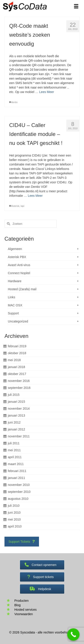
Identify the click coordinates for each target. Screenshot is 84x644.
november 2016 (19, 381)
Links (12, 297)
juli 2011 (14, 443)
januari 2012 (16, 429)
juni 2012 (14, 422)
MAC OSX (15, 305)
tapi (22, 206)
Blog (17, 605)
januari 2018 (16, 367)
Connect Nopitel (19, 273)
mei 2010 (14, 519)
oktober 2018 (17, 353)
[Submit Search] (8, 224)
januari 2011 (16, 478)
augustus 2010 (18, 499)
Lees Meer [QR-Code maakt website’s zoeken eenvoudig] (47, 92)
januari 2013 (16, 415)
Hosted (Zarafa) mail (22, 289)
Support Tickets (22, 542)
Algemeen (15, 249)
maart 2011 (16, 464)
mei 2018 (14, 360)
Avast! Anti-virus (19, 265)
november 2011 (19, 436)
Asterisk (15, 206)
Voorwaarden (24, 614)
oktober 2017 (17, 374)
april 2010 (15, 526)
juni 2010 (14, 513)
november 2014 (19, 409)
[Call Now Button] (73, 634)
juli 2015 (14, 395)
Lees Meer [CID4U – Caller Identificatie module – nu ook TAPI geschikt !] (35, 196)
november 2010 (19, 485)
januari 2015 (16, 402)
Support (13, 313)
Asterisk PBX (17, 257)
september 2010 (19, 492)
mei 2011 (14, 450)
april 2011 (15, 457)
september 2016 (19, 388)
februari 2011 (17, 471)
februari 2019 (17, 346)
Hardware (15, 281)
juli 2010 (14, 506)
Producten (22, 601)
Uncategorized (18, 321)
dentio (14, 102)
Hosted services (26, 610)
